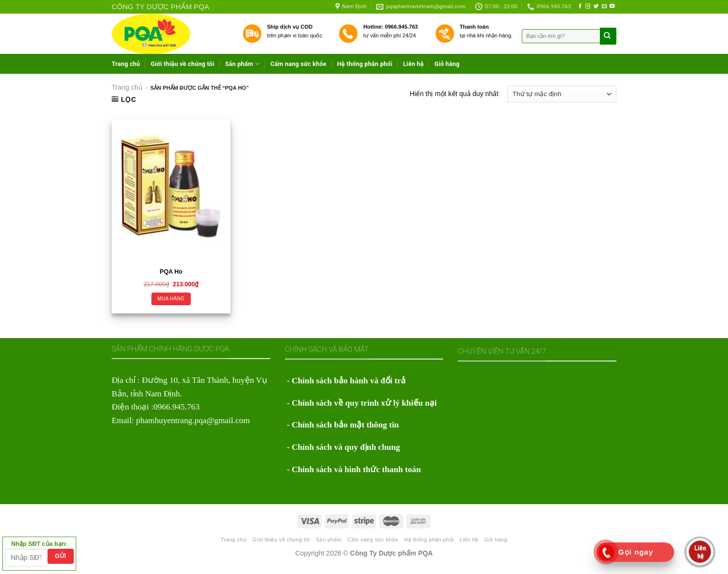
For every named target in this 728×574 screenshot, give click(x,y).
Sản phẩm (243, 64)
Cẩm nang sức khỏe (298, 64)
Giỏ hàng (447, 64)
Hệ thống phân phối (364, 64)
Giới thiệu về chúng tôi (183, 64)
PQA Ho (171, 272)
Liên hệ (414, 64)
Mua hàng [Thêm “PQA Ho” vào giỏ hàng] (171, 299)
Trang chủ (126, 64)
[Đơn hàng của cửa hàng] (562, 94)
